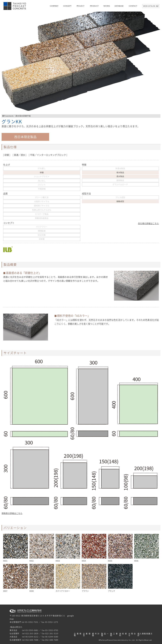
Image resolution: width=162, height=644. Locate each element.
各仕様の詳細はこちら (148, 224)
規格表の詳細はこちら (12, 513)
